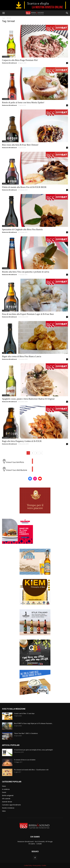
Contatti (39, 844)
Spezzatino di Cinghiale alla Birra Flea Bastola (22, 229)
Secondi (5, 184)
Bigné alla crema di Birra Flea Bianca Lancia (22, 356)
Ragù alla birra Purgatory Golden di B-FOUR (22, 441)
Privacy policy (37, 865)
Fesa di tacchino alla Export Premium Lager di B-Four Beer (28, 314)
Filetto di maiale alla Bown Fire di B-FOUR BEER (24, 187)
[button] (67, 13)
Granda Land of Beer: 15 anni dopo (24, 713)
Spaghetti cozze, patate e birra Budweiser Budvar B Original (28, 399)
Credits (44, 865)
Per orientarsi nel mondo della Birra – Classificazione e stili (31, 770)
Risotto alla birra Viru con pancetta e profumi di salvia (26, 272)
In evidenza (6, 57)
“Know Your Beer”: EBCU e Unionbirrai (26, 733)
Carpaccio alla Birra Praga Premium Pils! (20, 60)
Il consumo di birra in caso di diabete (25, 760)
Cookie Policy (28, 865)
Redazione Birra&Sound (9, 63)
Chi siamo (32, 844)
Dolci (4, 353)
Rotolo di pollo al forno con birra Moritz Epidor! (23, 102)
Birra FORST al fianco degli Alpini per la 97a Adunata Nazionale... (33, 723)
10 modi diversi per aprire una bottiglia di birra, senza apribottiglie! (33, 750)
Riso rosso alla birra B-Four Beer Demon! (20, 145)
